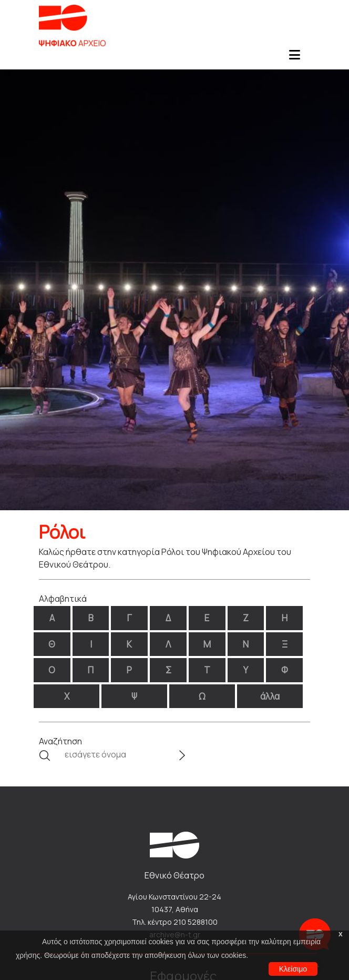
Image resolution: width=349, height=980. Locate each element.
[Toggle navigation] (294, 58)
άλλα (270, 696)
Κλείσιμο (293, 969)
